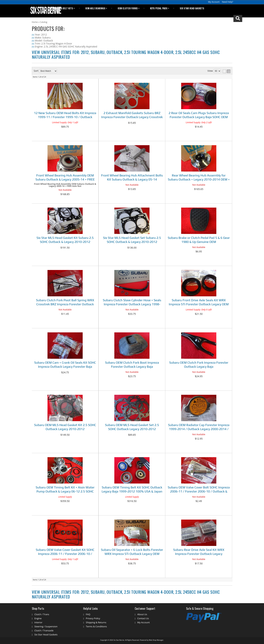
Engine (38, 618)
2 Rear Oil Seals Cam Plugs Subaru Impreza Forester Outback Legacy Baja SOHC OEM (199, 115)
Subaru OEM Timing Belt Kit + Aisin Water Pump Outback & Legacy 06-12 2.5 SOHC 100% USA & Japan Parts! (65, 490)
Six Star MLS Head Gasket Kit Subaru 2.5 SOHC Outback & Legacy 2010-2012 (65, 240)
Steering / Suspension (46, 626)
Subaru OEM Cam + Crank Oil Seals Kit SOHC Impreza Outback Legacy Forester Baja (65, 365)
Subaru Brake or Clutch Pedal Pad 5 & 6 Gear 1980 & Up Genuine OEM (199, 240)
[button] (221, 11)
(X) (33, 35)
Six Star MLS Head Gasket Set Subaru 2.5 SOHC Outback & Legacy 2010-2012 (132, 240)
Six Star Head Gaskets (194, 11)
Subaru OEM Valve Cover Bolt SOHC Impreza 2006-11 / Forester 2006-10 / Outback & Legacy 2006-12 (199, 490)
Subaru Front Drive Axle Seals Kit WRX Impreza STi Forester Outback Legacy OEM (199, 302)
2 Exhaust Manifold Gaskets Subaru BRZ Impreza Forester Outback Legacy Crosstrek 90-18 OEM (132, 115)
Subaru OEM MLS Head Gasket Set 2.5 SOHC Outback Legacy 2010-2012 (132, 427)
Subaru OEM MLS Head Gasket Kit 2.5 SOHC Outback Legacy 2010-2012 (65, 427)
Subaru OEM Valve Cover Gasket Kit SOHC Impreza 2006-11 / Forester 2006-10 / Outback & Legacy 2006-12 (65, 552)
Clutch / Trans (42, 614)
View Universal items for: (126, 54)
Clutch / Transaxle (44, 630)
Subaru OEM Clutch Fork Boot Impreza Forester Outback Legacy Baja (132, 365)
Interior (38, 622)
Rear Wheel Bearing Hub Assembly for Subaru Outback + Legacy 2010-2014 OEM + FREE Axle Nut (199, 178)
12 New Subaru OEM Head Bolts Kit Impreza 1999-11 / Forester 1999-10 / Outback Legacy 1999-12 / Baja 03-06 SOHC (65, 115)
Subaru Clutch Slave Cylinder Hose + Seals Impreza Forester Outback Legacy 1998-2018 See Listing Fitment (132, 303)
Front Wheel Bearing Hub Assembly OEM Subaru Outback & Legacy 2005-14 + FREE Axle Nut (65, 178)
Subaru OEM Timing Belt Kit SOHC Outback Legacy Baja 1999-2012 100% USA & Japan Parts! (132, 490)
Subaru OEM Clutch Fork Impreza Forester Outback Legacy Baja (199, 365)
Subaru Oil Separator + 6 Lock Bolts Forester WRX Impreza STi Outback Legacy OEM (132, 552)
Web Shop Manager (156, 640)
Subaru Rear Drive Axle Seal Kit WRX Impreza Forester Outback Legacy (199, 552)
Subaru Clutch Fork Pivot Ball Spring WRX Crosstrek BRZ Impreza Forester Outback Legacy (65, 303)
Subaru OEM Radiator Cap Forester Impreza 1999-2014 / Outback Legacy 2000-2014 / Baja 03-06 (199, 427)
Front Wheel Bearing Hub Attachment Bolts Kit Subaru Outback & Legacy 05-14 (132, 177)
